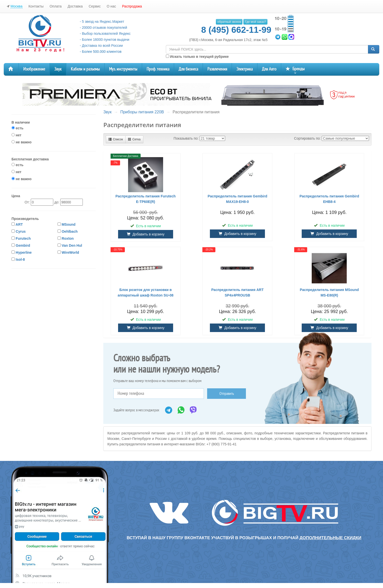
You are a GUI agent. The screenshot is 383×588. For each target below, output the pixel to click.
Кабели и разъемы (85, 69)
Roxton (68, 238)
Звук (58, 69)
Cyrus (21, 231)
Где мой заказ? (255, 22)
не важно (22, 142)
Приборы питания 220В (142, 112)
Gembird (23, 245)
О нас (111, 6)
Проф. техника (158, 69)
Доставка (75, 6)
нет (17, 135)
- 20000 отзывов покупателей (103, 28)
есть (18, 128)
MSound (68, 224)
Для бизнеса (188, 69)
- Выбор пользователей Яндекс (105, 34)
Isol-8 (20, 259)
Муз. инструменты (123, 69)
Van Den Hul (72, 245)
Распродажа (132, 6)
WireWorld (70, 252)
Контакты (36, 6)
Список (116, 139)
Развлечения (217, 69)
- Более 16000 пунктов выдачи (105, 40)
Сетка (134, 139)
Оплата (56, 6)
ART (19, 224)
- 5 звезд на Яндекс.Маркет (102, 22)
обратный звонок (229, 22)
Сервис (95, 6)
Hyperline (24, 252)
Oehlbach (70, 231)
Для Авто (269, 69)
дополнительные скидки (330, 538)
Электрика (245, 69)
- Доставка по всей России (101, 46)
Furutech (23, 238)
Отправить (227, 394)
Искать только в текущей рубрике (197, 57)
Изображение (34, 69)
